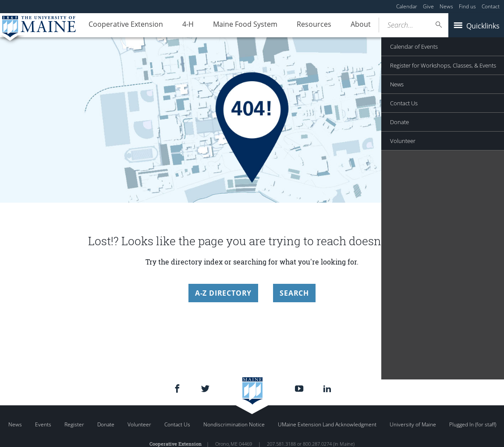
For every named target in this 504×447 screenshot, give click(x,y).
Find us (467, 6)
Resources (299, 25)
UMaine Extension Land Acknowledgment (327, 424)
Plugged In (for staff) (473, 424)
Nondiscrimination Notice (234, 424)
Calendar (407, 6)
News (446, 6)
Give (428, 6)
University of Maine (413, 424)
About (341, 25)
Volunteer (139, 424)
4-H (181, 25)
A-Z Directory (223, 293)
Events (43, 424)
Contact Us (177, 424)
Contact (491, 6)
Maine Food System (234, 25)
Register (74, 424)
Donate (106, 424)
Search (294, 293)
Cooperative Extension (124, 25)
